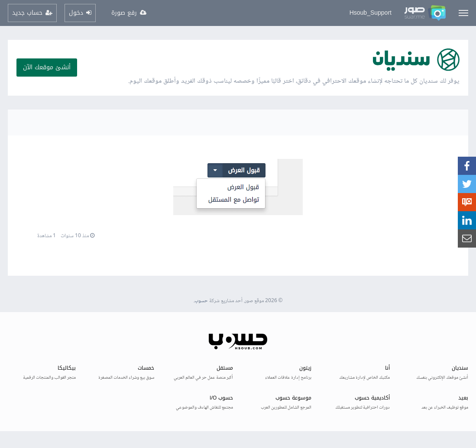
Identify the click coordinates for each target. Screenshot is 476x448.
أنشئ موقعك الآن (47, 67)
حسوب (201, 301)
